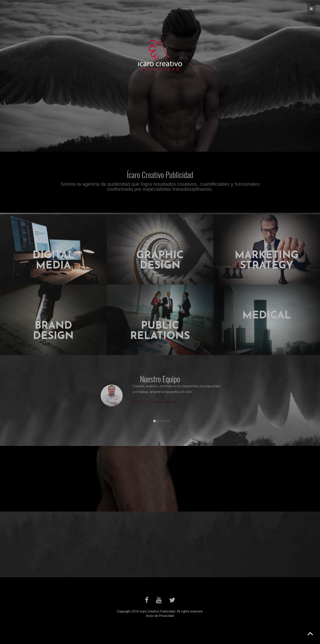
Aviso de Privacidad (160, 616)
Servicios (160, 113)
